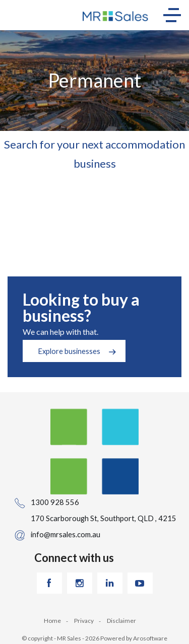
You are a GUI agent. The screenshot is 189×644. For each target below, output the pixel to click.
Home (52, 621)
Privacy (84, 621)
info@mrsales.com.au (66, 534)
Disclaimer (121, 621)
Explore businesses (69, 351)
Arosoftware (150, 638)
